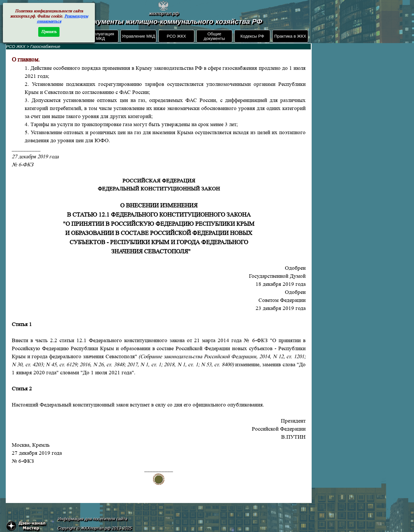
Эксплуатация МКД (100, 36)
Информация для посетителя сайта (93, 519)
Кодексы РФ (252, 36)
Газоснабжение (45, 47)
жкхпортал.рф (164, 13)
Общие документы (214, 36)
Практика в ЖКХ (290, 36)
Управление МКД (138, 36)
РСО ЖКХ (176, 36)
